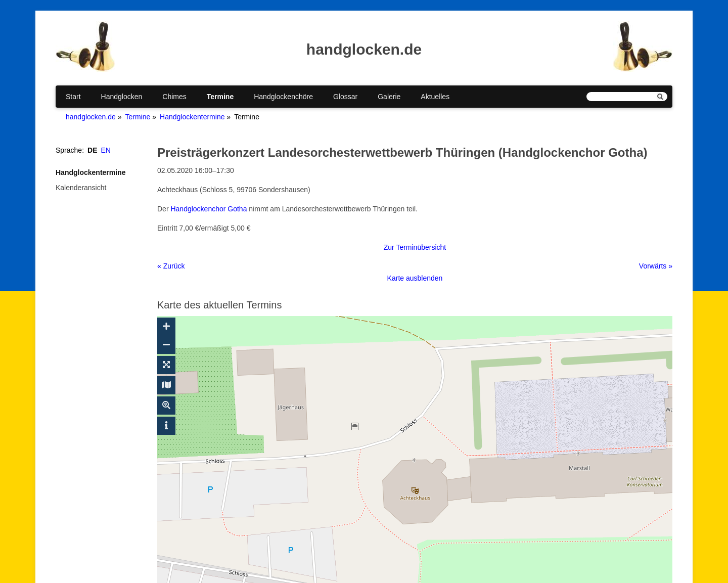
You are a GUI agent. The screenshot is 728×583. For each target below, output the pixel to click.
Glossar (345, 97)
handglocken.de (91, 117)
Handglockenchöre (283, 97)
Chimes (174, 97)
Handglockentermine (192, 117)
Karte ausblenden (415, 278)
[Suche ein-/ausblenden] (166, 406)
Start (73, 97)
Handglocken (122, 97)
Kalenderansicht (81, 188)
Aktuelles (435, 97)
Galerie (389, 97)
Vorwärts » (656, 266)
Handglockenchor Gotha (209, 209)
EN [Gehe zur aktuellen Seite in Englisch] (106, 150)
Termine (220, 97)
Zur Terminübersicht (415, 247)
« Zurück (171, 266)
